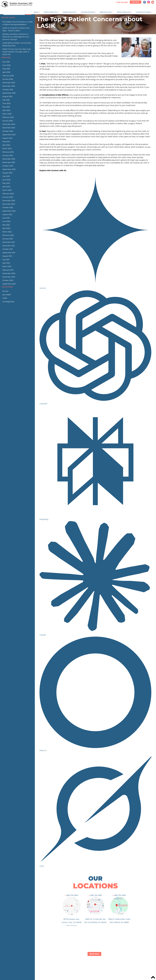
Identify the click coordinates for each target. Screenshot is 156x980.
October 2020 (8, 280)
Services (85, 966)
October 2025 (8, 90)
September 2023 (9, 169)
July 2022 (6, 218)
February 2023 (8, 194)
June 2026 (6, 65)
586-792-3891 (72, 895)
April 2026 (6, 72)
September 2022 (9, 211)
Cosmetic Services (88, 12)
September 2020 (9, 284)
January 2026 (8, 79)
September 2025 (9, 93)
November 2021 (9, 246)
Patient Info (104, 966)
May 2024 (6, 142)
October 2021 (8, 249)
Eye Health (7, 295)
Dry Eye (5, 291)
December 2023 (9, 159)
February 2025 (8, 117)
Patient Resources (124, 12)
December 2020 (9, 273)
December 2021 (9, 242)
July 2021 (6, 260)
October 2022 (8, 208)
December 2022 (9, 201)
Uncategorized (8, 302)
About (36, 12)
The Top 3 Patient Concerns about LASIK (90, 22)
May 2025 (6, 107)
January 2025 (8, 121)
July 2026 (6, 62)
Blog (123, 966)
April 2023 (6, 187)
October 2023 (8, 166)
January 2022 (8, 239)
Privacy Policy (133, 966)
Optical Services (106, 12)
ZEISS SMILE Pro (72, 966)
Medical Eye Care (69, 12)
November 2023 (9, 162)
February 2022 (8, 235)
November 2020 (9, 277)
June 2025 (6, 103)
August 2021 (7, 256)
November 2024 (9, 128)
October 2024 (8, 131)
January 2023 (8, 197)
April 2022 (6, 228)
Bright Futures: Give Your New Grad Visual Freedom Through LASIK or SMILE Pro (16, 52)
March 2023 (7, 190)
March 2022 (7, 232)
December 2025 (9, 83)
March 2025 (7, 114)
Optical (94, 966)
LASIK (5, 298)
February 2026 (8, 76)
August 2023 (7, 173)
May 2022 (6, 225)
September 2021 (9, 253)
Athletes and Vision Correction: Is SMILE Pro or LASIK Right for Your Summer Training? (16, 37)
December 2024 (9, 124)
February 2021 (8, 270)
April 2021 (6, 263)
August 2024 (7, 138)
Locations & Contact (143, 12)
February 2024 (8, 152)
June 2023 (6, 180)
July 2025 (6, 100)
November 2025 (9, 86)
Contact (115, 966)
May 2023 (6, 183)
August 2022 (7, 214)
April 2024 (6, 145)
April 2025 (6, 110)
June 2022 (6, 221)
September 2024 (9, 135)
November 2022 (9, 204)
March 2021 (7, 267)
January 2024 (8, 155)
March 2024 (7, 149)
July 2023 (6, 176)
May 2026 (6, 69)
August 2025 (7, 97)
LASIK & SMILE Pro (51, 12)
